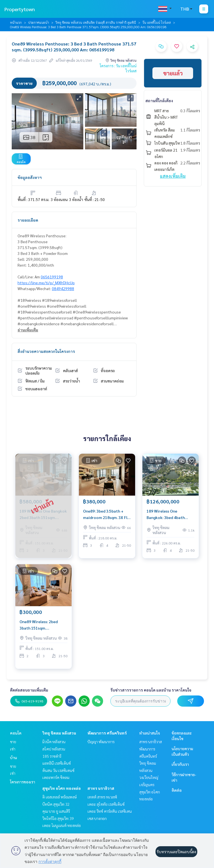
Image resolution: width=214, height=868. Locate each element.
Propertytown (20, 9)
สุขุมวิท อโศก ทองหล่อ (62, 788)
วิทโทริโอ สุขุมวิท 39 (58, 818)
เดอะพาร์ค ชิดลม (56, 777)
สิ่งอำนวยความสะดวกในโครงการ (46, 351)
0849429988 (63, 288)
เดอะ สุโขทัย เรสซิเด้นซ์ (106, 804)
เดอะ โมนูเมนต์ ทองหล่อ (62, 825)
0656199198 (52, 277)
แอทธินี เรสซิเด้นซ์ (57, 763)
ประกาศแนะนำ (39, 22)
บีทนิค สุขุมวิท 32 (56, 804)
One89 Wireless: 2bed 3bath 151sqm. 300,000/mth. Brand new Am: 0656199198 (42, 625)
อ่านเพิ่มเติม (28, 330)
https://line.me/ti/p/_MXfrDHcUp (46, 283)
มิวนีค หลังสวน (54, 742)
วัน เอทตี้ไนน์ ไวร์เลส (157, 22)
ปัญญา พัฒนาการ (101, 742)
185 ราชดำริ (52, 756)
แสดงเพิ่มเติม (173, 176)
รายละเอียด (28, 220)
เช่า (13, 749)
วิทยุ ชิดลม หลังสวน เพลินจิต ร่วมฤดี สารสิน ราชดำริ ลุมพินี (96, 22)
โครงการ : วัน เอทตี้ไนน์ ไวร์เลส (118, 68)
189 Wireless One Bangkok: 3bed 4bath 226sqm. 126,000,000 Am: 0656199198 (169, 514)
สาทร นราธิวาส (101, 788)
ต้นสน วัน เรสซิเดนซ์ (58, 770)
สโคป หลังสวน (54, 749)
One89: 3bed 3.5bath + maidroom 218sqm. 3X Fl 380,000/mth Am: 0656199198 (105, 514)
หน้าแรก (16, 22)
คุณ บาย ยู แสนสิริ (56, 811)
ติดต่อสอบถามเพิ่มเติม (29, 690)
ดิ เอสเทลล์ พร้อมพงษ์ (59, 797)
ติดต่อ (177, 790)
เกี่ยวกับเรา (180, 764)
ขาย (13, 742)
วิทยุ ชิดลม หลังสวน (59, 733)
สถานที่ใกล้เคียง (159, 101)
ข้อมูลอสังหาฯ (30, 177)
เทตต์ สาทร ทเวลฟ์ (102, 797)
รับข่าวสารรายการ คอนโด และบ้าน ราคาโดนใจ (151, 690)
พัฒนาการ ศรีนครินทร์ (107, 733)
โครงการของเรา (23, 782)
